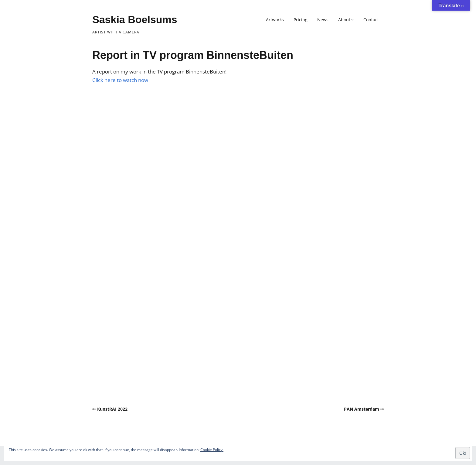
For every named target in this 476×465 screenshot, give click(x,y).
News (323, 20)
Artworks (275, 20)
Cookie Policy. (212, 450)
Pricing (301, 20)
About (344, 20)
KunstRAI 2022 (112, 409)
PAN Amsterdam (362, 409)
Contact (371, 20)
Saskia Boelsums (135, 19)
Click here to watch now (120, 80)
